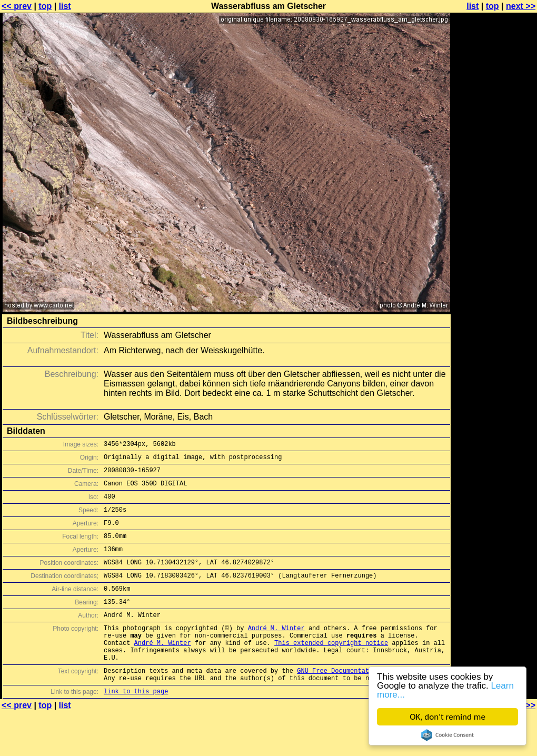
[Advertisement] (494, 136)
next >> (521, 6)
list (65, 6)
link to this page (136, 726)
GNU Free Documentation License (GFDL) (367, 702)
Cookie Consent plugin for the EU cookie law (447, 735)
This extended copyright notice (331, 669)
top (45, 6)
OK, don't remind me (447, 717)
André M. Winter (276, 651)
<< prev (17, 6)
